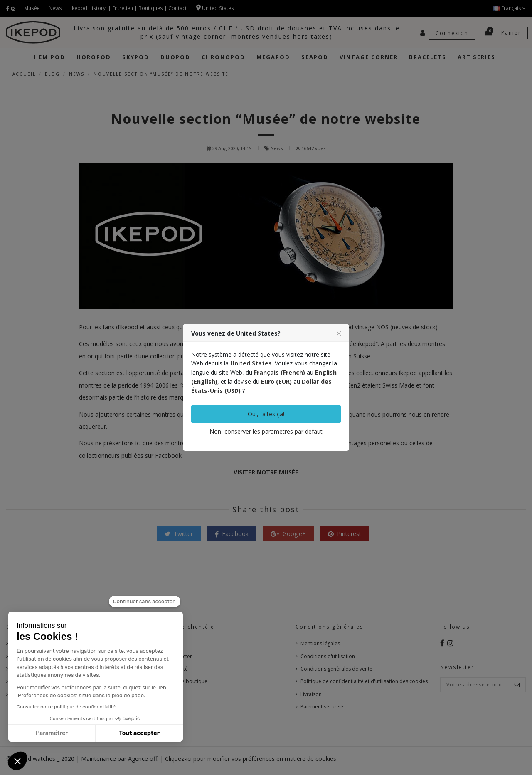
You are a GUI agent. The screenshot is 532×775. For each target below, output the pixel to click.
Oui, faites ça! (266, 414)
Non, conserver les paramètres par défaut (266, 431)
